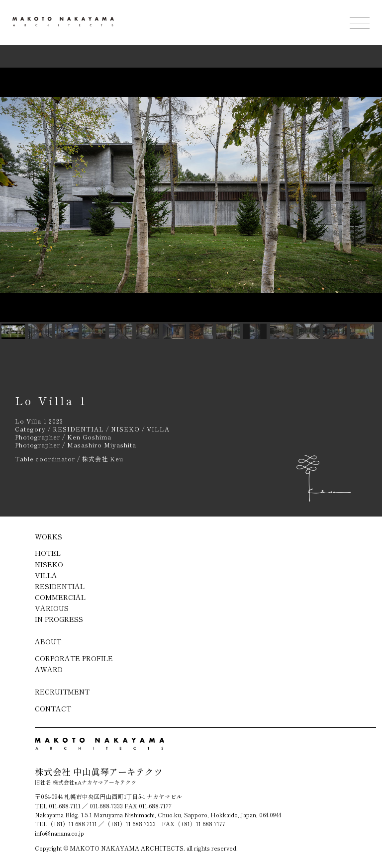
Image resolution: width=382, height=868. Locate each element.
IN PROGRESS (59, 619)
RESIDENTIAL (60, 586)
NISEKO (49, 564)
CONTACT (53, 708)
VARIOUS (52, 608)
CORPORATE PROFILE (74, 658)
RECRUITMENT (62, 692)
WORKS (48, 536)
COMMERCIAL (60, 597)
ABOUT (48, 641)
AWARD (49, 669)
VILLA (46, 575)
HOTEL (48, 553)
